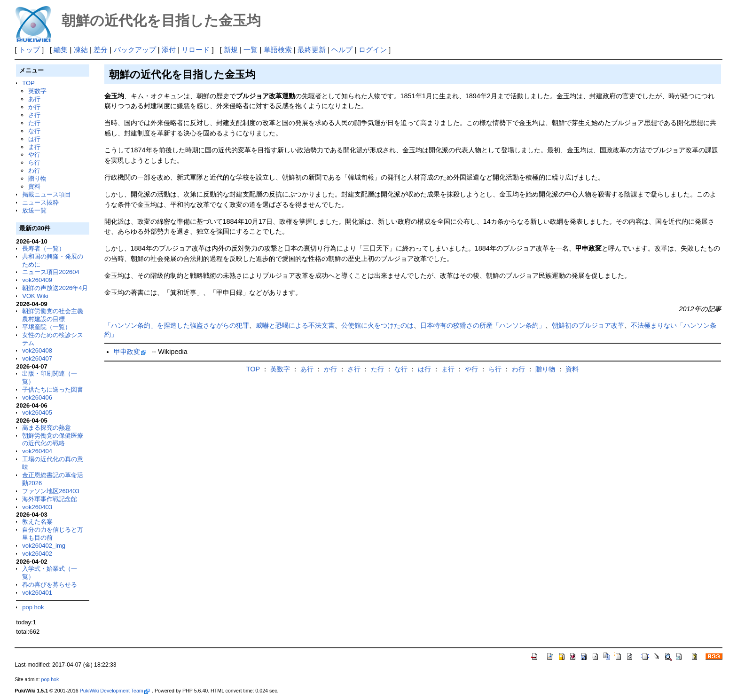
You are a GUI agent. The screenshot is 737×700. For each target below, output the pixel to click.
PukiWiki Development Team (115, 691)
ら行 (34, 162)
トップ (29, 50)
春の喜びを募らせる (50, 585)
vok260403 (37, 507)
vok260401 (37, 593)
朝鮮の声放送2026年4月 (55, 288)
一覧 (251, 50)
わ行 (34, 170)
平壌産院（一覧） (47, 327)
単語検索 (278, 50)
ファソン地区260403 (51, 491)
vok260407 (37, 358)
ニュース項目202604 (51, 272)
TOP (28, 83)
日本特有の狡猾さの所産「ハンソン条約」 (483, 325)
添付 (169, 50)
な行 (34, 131)
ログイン (373, 50)
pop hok (33, 607)
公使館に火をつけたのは (377, 325)
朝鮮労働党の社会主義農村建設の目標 (53, 315)
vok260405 (37, 413)
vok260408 (37, 350)
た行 (34, 123)
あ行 (34, 99)
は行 (34, 139)
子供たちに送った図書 (53, 389)
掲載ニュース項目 (47, 194)
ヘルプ (342, 50)
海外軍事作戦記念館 (50, 499)
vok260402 (37, 554)
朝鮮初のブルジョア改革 (588, 325)
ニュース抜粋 (40, 202)
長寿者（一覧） (43, 248)
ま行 (34, 147)
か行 (34, 107)
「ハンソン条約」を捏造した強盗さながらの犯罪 (177, 325)
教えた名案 (37, 522)
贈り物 (37, 178)
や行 (34, 154)
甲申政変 (130, 352)
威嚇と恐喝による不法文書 (295, 325)
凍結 (81, 50)
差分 (101, 50)
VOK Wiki (35, 296)
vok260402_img (44, 546)
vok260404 (37, 451)
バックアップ (135, 50)
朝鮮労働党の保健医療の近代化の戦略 (53, 440)
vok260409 (37, 280)
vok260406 (37, 397)
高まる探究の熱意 (47, 428)
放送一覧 (34, 210)
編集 (61, 50)
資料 (34, 186)
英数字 (37, 91)
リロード (196, 50)
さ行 (34, 115)
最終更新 (312, 50)
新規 (231, 50)
